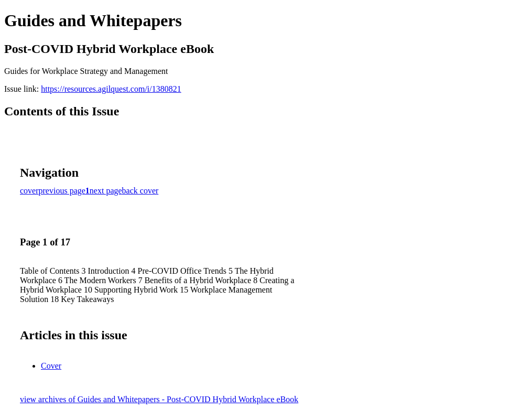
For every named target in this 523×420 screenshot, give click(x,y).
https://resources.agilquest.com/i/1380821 (111, 89)
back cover (140, 191)
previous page (62, 191)
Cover (51, 366)
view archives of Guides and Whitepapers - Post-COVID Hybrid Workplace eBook (159, 399)
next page (106, 191)
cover (29, 191)
